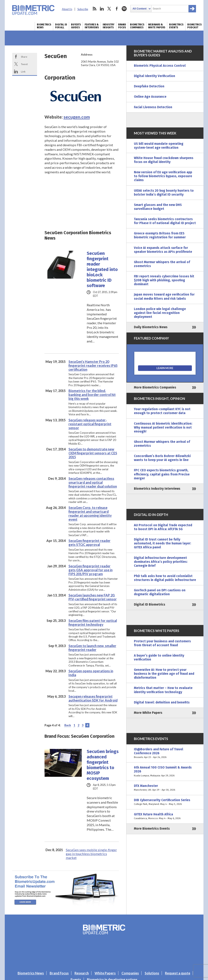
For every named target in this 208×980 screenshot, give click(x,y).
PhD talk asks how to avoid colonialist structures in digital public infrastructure (165, 578)
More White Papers (148, 713)
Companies (130, 973)
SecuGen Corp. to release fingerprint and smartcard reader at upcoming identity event (90, 513)
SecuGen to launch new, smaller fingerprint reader (92, 648)
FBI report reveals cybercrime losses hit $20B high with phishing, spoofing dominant (164, 280)
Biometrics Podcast (194, 26)
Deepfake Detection (149, 86)
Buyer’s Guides (76, 26)
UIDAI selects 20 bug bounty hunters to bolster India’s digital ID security (164, 193)
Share (24, 57)
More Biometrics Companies (155, 387)
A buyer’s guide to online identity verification (159, 657)
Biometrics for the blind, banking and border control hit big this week (92, 395)
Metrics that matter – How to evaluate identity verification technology (163, 690)
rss (94, 9)
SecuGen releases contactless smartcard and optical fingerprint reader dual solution (93, 482)
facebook (117, 9)
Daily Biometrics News (151, 327)
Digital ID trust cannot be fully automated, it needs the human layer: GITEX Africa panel (162, 543)
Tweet (24, 64)
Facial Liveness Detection (153, 107)
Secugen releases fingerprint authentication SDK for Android (93, 698)
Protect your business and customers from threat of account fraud (162, 643)
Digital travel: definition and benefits (162, 702)
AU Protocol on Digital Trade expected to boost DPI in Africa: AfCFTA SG (163, 527)
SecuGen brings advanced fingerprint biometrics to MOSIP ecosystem (103, 765)
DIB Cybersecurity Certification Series (165, 802)
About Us (67, 9)
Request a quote (178, 973)
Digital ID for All (61, 26)
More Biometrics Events (152, 829)
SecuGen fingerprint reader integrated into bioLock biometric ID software (102, 270)
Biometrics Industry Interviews (157, 489)
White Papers (105, 973)
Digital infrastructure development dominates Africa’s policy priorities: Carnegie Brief (161, 562)
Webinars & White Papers (157, 26)
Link (23, 71)
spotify (124, 9)
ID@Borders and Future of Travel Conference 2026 (165, 753)
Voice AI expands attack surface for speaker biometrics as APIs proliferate (163, 250)
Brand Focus (122, 26)
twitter (109, 9)
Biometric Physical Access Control (160, 66)
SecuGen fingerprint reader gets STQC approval (90, 543)
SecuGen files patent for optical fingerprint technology (93, 622)
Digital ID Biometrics (150, 605)
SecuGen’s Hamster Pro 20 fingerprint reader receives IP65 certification (93, 365)
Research (82, 973)
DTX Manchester (165, 788)
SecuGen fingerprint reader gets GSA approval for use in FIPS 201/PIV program (91, 570)
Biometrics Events (176, 26)
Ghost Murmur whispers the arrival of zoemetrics (162, 264)
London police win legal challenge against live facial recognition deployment (160, 313)
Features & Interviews (92, 26)
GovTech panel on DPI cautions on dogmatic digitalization (160, 592)
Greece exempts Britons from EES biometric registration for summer (160, 235)
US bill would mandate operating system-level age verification (159, 146)
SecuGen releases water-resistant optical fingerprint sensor (90, 424)
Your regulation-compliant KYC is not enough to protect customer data (162, 411)
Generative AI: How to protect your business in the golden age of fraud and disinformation (164, 674)
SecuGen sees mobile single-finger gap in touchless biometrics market (91, 854)
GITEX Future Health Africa (165, 816)
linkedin (102, 9)
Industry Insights (108, 26)
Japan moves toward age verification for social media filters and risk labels (164, 296)
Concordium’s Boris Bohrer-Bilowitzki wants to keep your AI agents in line (162, 458)
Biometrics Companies (137, 26)
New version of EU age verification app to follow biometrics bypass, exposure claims (163, 176)
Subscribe (83, 9)
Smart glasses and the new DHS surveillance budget (158, 207)
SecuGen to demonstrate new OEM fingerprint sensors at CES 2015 (93, 453)
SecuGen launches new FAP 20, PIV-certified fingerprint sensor (93, 597)
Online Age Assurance (150, 97)
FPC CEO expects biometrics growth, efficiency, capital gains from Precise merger (162, 474)
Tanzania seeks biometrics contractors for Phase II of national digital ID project (165, 221)
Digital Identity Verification (154, 76)
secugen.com (77, 117)
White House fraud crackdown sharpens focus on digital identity (164, 160)
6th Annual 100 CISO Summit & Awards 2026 (165, 772)
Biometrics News (44, 26)
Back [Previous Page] (68, 725)
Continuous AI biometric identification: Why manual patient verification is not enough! (163, 428)
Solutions (152, 973)
